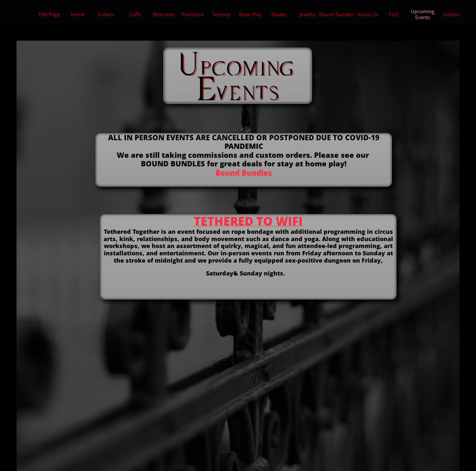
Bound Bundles (244, 172)
